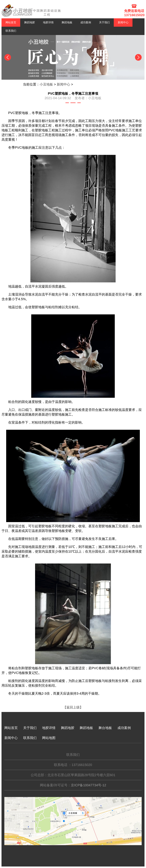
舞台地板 (105, 728)
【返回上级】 (73, 707)
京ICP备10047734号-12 (88, 785)
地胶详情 (48, 22)
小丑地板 (46, 84)
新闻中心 (123, 22)
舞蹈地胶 (30, 22)
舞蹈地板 (67, 22)
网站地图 (49, 738)
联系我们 (11, 31)
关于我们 (104, 22)
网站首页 (11, 22)
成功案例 (86, 22)
